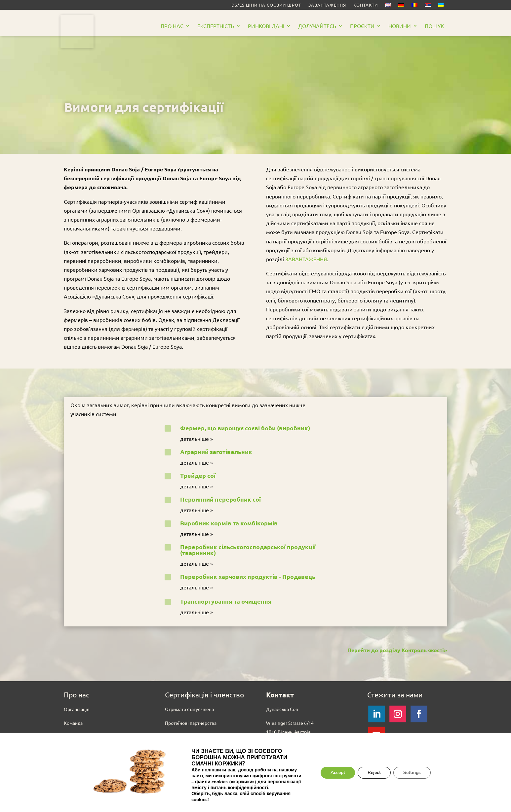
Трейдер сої (198, 475)
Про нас (172, 26)
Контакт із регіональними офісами (303, 768)
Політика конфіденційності (93, 791)
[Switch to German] (401, 6)
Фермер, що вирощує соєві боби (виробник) (245, 428)
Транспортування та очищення (226, 601)
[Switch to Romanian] (414, 6)
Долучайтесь (317, 26)
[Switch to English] (388, 6)
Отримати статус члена (189, 709)
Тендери (73, 750)
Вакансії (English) (82, 736)
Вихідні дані (77, 777)
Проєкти (362, 26)
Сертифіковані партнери (192, 736)
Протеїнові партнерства (191, 723)
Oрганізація (77, 709)
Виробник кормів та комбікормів (229, 523)
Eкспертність (216, 26)
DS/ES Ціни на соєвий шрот (266, 5)
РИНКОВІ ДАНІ (266, 26)
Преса (70, 763)
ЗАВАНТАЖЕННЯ (306, 259)
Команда (73, 723)
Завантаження (327, 5)
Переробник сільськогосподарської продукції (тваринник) (248, 550)
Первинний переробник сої (220, 499)
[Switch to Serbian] (428, 6)
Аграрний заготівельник (216, 452)
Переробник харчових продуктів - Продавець (248, 576)
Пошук (434, 26)
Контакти (366, 5)
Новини (400, 26)
